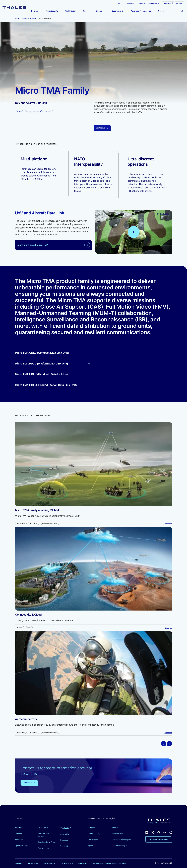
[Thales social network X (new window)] (153, 832)
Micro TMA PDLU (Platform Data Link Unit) (53, 364)
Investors (120, 3)
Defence (35, 11)
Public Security (52, 11)
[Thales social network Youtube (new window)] (165, 832)
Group (162, 11)
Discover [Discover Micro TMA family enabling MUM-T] (168, 524)
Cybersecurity (118, 11)
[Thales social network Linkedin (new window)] (147, 832)
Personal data (49, 863)
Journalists (141, 3)
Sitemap (18, 863)
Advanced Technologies (141, 11)
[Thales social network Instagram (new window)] (171, 832)
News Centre (43, 828)
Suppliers (130, 3)
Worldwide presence (46, 848)
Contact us (83, 863)
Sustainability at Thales (47, 842)
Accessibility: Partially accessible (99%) (109, 863)
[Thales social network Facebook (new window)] (159, 832)
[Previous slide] (164, 744)
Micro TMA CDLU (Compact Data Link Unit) (53, 353)
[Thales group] (14, 8)
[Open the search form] (182, 11)
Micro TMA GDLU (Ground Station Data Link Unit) (53, 385)
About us (19, 828)
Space (86, 11)
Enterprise (100, 11)
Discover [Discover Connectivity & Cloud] (168, 628)
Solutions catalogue (119, 846)
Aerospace (19, 840)
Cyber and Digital (22, 846)
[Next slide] (169, 744)
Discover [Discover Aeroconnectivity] (168, 733)
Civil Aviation (71, 11)
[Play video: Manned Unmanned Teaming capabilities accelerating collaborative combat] (134, 232)
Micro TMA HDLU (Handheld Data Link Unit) (53, 374)
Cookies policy (67, 863)
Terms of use (33, 863)
